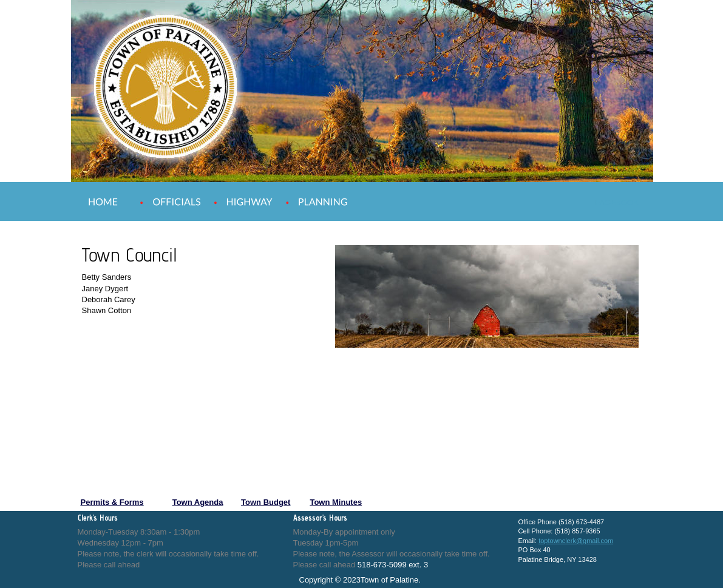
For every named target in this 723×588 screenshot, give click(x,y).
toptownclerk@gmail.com (576, 541)
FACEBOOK (618, 202)
